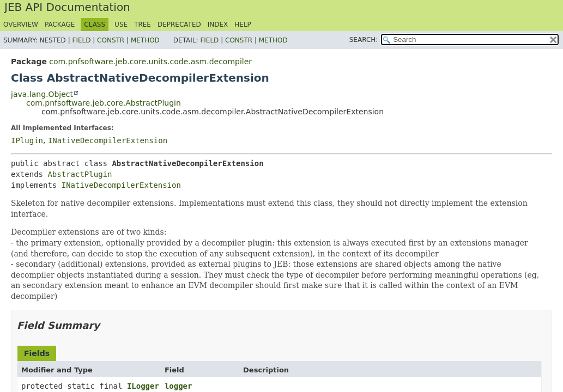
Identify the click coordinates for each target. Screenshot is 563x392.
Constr (111, 40)
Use (121, 24)
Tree (143, 24)
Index (218, 24)
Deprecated (179, 24)
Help (243, 24)
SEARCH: (364, 40)
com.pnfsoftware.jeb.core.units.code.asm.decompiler (150, 62)
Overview (21, 24)
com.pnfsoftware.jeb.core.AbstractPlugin (104, 103)
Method (145, 40)
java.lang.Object (42, 94)
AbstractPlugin (80, 174)
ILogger (143, 386)
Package (60, 24)
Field (81, 40)
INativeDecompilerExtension (108, 140)
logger (178, 386)
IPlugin (27, 140)
